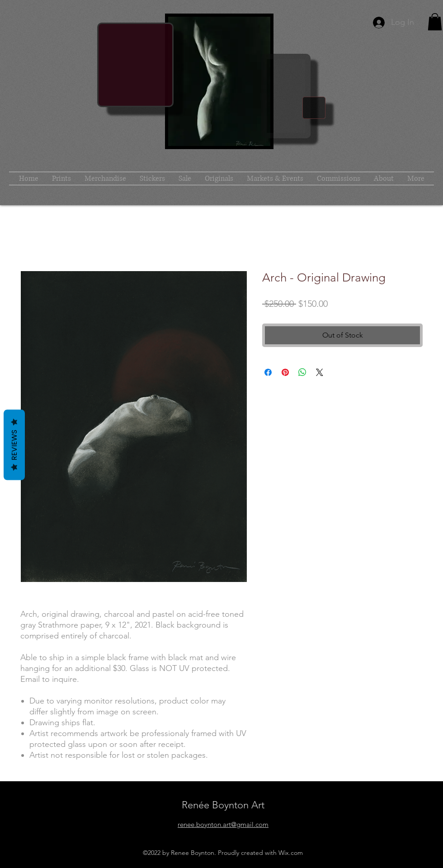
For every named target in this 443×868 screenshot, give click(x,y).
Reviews (14, 445)
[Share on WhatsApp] (302, 372)
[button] (435, 22)
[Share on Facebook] (268, 372)
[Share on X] (320, 372)
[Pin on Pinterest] (285, 372)
